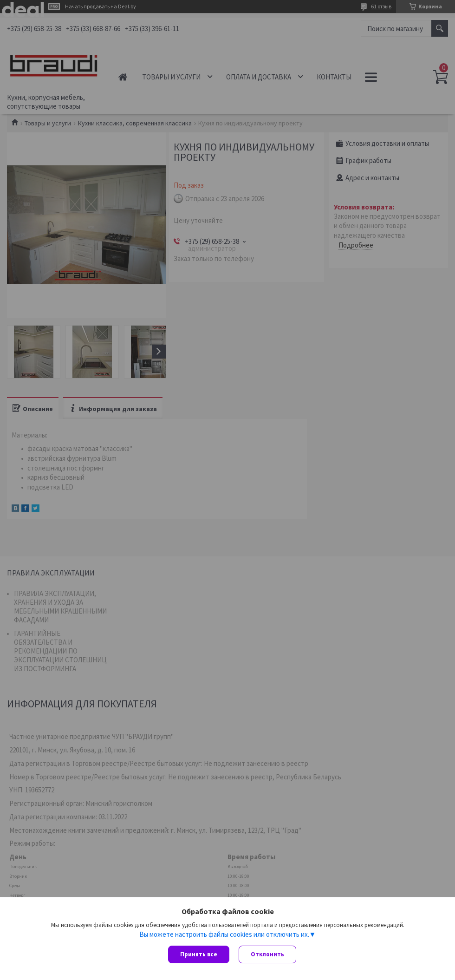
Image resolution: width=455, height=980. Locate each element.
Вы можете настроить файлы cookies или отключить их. (224, 934)
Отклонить (267, 954)
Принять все (199, 954)
